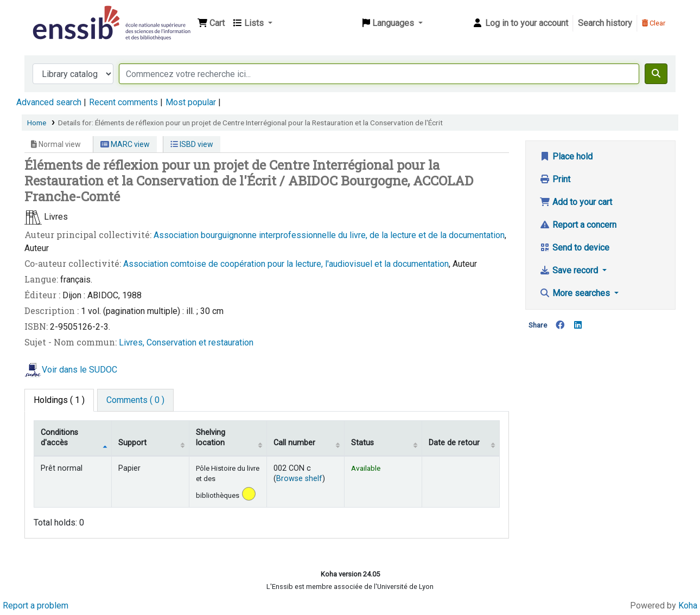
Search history (605, 23)
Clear (654, 23)
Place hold (566, 156)
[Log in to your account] (520, 23)
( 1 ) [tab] (59, 400)
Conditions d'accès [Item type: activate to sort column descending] (59, 438)
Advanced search (49, 102)
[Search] (656, 74)
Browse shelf (299, 479)
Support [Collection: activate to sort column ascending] (132, 443)
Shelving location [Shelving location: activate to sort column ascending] (211, 438)
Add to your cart (576, 202)
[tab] (135, 400)
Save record (570, 270)
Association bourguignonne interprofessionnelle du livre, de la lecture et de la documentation (329, 235)
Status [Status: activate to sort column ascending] (362, 443)
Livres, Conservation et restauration (186, 342)
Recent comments (123, 102)
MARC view (125, 144)
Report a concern (578, 225)
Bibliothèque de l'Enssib (58, 15)
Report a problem (36, 606)
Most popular (191, 102)
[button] (211, 23)
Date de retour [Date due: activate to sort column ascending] (454, 443)
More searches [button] (576, 293)
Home (37, 123)
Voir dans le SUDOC (79, 370)
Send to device (574, 248)
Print (555, 179)
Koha (688, 606)
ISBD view (192, 144)
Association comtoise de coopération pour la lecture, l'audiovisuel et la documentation (286, 264)
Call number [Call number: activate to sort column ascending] (294, 443)
